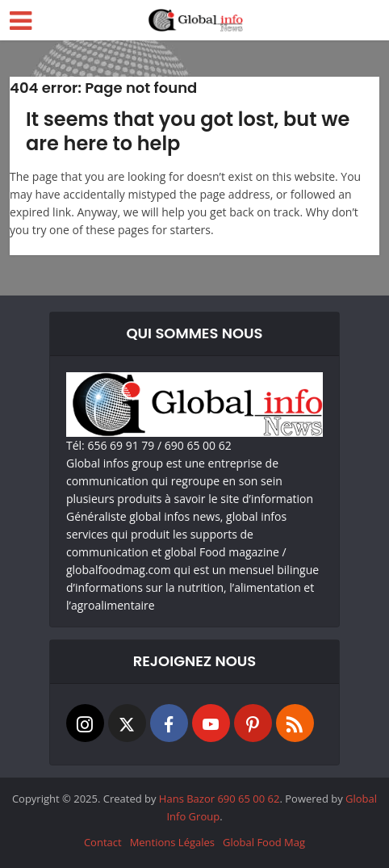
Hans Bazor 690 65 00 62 (220, 799)
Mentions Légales (172, 842)
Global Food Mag (264, 842)
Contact (103, 842)
